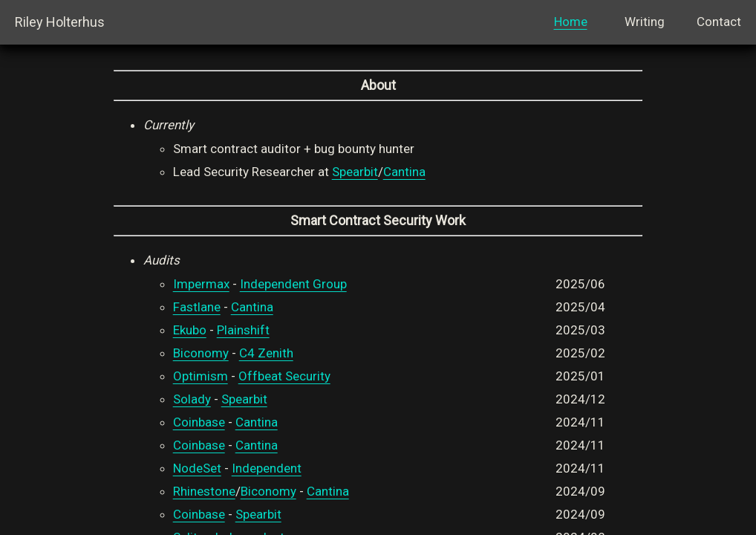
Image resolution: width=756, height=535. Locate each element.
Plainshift (243, 330)
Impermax (201, 284)
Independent (267, 468)
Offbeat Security (284, 376)
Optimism (201, 376)
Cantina (404, 172)
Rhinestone (204, 491)
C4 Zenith (266, 353)
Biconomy (201, 353)
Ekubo (190, 330)
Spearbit (355, 172)
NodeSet (197, 468)
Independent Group (293, 284)
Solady (192, 399)
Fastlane (197, 307)
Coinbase (199, 422)
